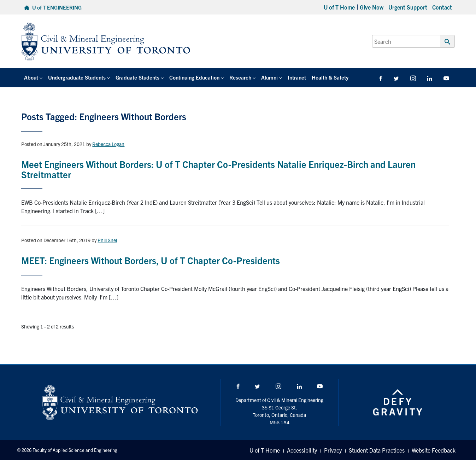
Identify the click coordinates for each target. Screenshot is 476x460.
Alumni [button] (269, 77)
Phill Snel (107, 240)
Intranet (297, 77)
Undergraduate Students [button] (77, 77)
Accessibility (302, 450)
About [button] (31, 77)
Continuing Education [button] (194, 77)
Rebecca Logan (108, 144)
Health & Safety (330, 77)
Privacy (333, 450)
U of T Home (339, 7)
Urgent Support (408, 7)
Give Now (372, 7)
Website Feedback (434, 450)
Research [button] (240, 77)
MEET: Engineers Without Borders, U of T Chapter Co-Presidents (151, 260)
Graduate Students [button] (137, 77)
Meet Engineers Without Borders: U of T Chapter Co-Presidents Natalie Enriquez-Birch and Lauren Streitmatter (218, 169)
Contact (442, 7)
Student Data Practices (377, 450)
